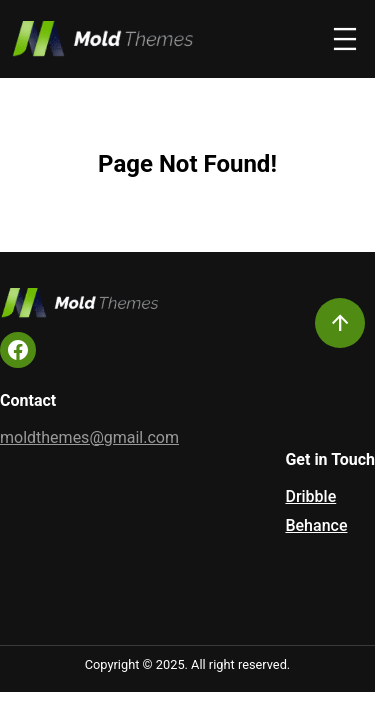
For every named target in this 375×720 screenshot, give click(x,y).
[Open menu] (345, 39)
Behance (316, 525)
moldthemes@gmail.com (89, 437)
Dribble (310, 496)
